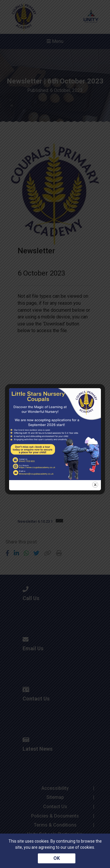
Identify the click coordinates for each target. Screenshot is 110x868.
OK (57, 858)
